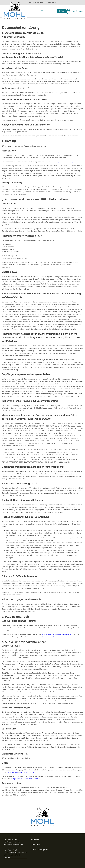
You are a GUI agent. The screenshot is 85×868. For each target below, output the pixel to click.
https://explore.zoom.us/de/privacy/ (21, 772)
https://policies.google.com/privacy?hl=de (43, 637)
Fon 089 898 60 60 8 (11, 839)
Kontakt (61, 11)
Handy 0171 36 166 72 (12, 842)
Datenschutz (35, 845)
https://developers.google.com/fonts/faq (57, 634)
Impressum (35, 839)
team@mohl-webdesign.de (14, 844)
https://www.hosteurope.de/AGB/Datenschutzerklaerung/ (62, 162)
